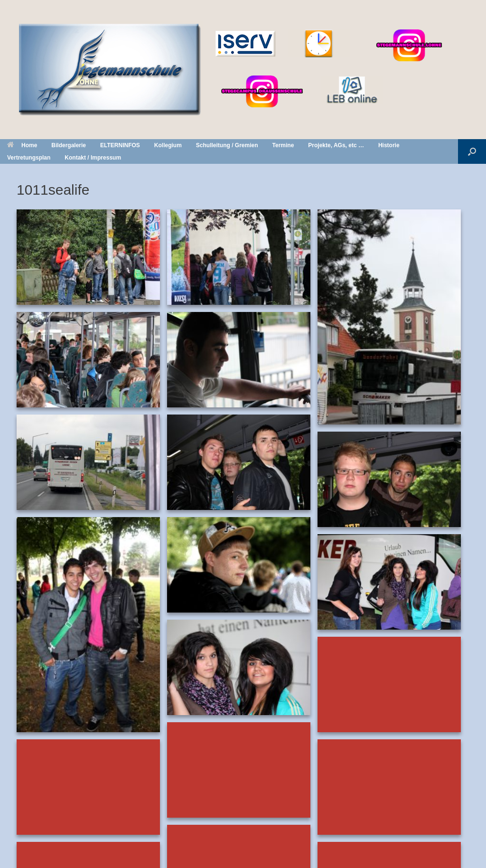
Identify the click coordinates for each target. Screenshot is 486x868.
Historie (389, 145)
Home (22, 145)
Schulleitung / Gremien (227, 145)
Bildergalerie (69, 145)
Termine (283, 145)
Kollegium (168, 145)
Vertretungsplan (29, 158)
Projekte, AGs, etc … (336, 145)
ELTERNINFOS (120, 145)
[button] (472, 151)
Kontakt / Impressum (93, 158)
